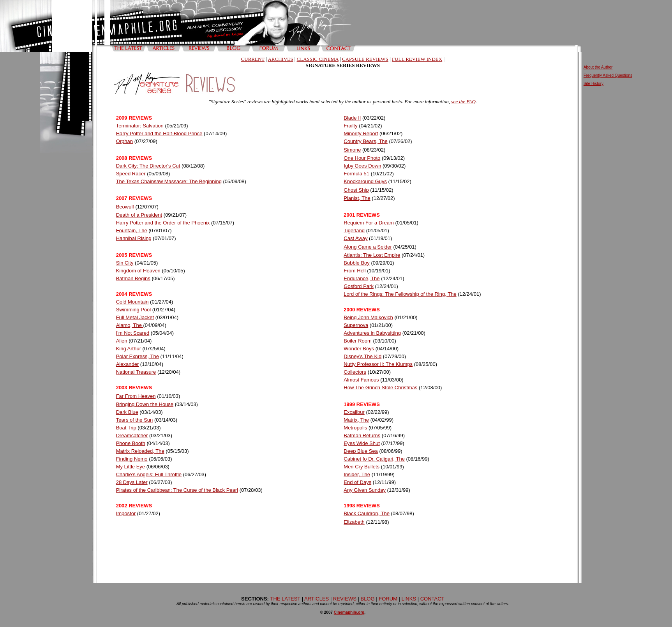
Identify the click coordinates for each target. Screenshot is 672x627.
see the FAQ (463, 102)
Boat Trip (126, 428)
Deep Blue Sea (361, 451)
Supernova (356, 325)
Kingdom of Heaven (138, 271)
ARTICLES (317, 599)
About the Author (598, 67)
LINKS (409, 599)
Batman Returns (362, 435)
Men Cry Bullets (362, 467)
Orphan (124, 141)
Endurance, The (362, 278)
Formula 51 (356, 174)
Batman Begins (133, 278)
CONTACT (432, 599)
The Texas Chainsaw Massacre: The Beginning (169, 181)
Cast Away (355, 238)
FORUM (388, 599)
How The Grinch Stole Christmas (380, 388)
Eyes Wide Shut (362, 443)
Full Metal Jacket (135, 317)
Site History (594, 84)
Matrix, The (356, 420)
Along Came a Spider (368, 247)
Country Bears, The (365, 141)
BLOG (367, 599)
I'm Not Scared (133, 333)
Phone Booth (131, 443)
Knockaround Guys (365, 181)
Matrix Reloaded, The (140, 451)
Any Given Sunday (365, 490)
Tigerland (354, 230)
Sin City (125, 263)
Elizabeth (354, 522)
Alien (122, 341)
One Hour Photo (362, 158)
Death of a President (139, 215)
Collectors (355, 372)
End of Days (357, 482)
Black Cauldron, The (367, 513)
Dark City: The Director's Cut (148, 166)
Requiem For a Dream (369, 223)
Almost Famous (361, 380)
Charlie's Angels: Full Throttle (149, 474)
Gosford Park (359, 286)
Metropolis (355, 428)
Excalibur (354, 412)
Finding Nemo (132, 459)
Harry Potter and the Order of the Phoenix (163, 223)
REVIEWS (345, 599)
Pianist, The (357, 198)
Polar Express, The (138, 356)
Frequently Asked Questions (608, 75)
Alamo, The (130, 325)
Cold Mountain (132, 302)
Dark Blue (127, 412)
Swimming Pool (134, 310)
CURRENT (253, 59)
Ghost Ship (356, 190)
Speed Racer (132, 174)
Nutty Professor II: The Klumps (378, 364)
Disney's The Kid (362, 356)
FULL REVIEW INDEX (417, 59)
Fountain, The (132, 230)
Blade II (352, 118)
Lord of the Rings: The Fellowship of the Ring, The (400, 294)
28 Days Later (132, 482)
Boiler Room (358, 341)
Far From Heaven (136, 396)
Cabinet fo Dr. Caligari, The (374, 459)
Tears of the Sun (135, 420)
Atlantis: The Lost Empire (372, 255)
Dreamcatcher (132, 435)
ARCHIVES (280, 59)
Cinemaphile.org (349, 612)
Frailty (350, 126)
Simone (352, 150)
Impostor (126, 513)
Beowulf (125, 207)
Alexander (128, 364)
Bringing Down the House (145, 404)
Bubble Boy (357, 263)
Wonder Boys (359, 349)
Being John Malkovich (368, 317)
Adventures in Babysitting (372, 333)
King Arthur (129, 349)
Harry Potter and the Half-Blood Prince (159, 133)
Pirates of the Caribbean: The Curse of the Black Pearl (177, 490)
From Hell (355, 271)
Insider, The (357, 474)
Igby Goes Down (362, 166)
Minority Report (361, 133)
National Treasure (136, 372)
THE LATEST (286, 599)
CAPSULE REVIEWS (365, 59)
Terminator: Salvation (140, 126)
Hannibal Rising (134, 238)
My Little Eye (131, 467)
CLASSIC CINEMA (318, 59)
